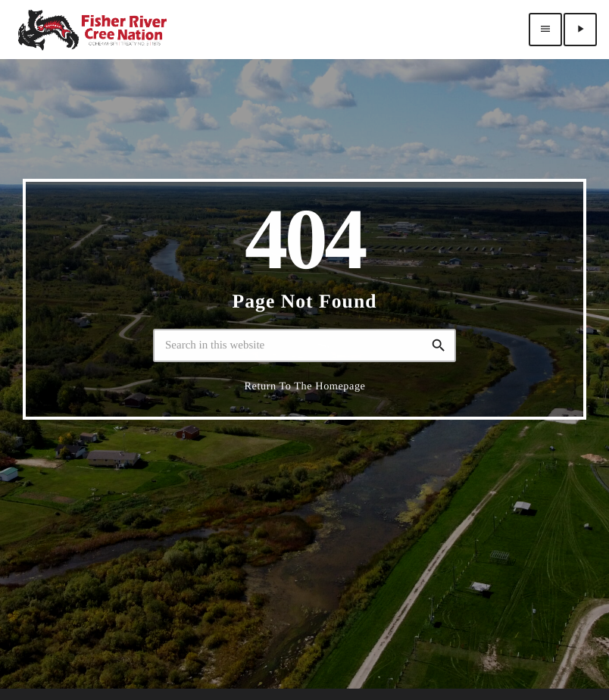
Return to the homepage (305, 411)
